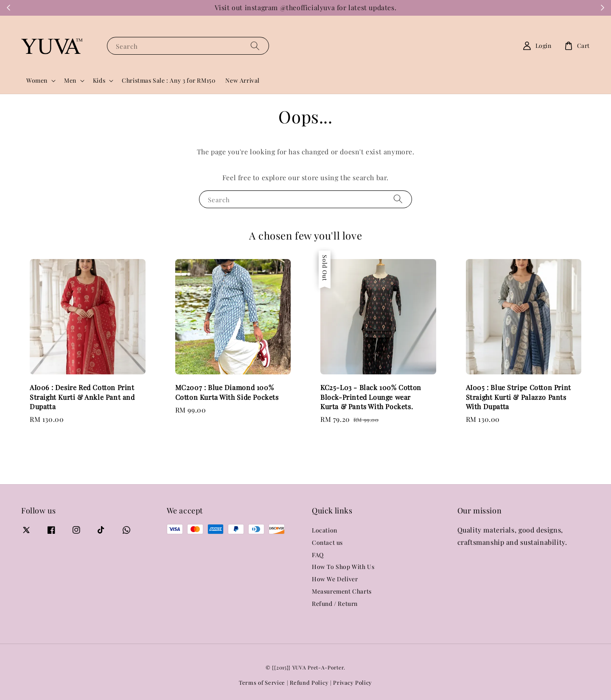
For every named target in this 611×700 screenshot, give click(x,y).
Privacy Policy (353, 682)
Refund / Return (335, 604)
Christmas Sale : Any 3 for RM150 (168, 80)
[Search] (255, 46)
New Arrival (242, 80)
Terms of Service (262, 682)
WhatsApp (455, 8)
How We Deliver (335, 579)
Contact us (327, 542)
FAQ (318, 555)
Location (325, 530)
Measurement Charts (342, 591)
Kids (99, 81)
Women (37, 81)
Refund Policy (309, 682)
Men (70, 81)
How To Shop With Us (343, 567)
